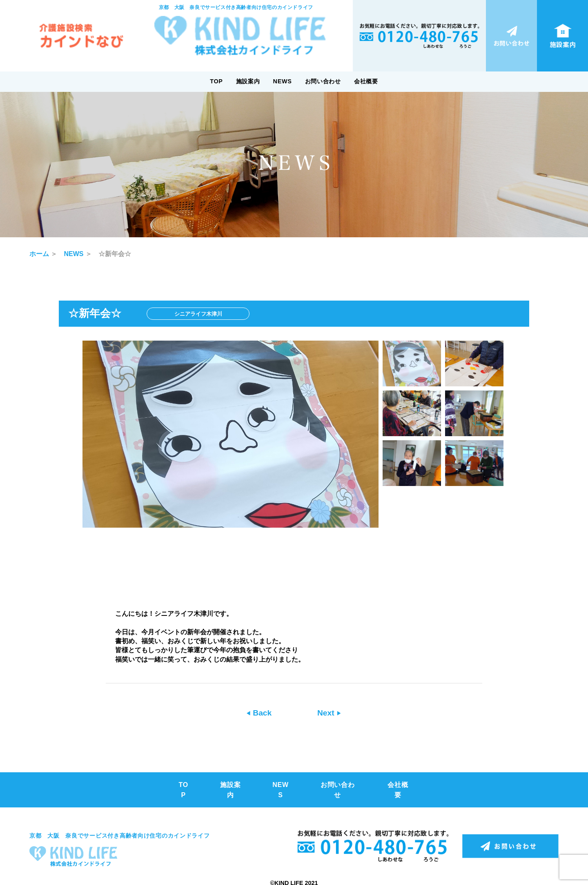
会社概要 (366, 81)
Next (327, 713)
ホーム (39, 254)
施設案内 (248, 81)
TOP (216, 81)
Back (261, 713)
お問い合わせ (323, 81)
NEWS (283, 81)
